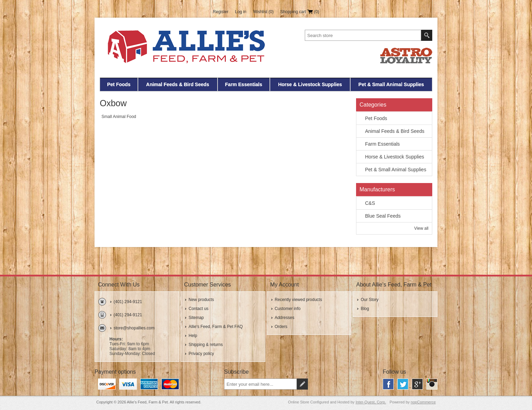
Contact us (198, 309)
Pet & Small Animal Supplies (391, 84)
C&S (370, 203)
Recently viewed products (298, 300)
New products (201, 300)
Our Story (369, 300)
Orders (281, 327)
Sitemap (196, 318)
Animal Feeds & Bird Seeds (178, 84)
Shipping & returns (206, 345)
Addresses (285, 318)
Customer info (288, 309)
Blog (365, 309)
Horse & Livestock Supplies (310, 84)
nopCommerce (423, 402)
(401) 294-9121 (128, 302)
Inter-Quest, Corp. (371, 402)
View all (421, 228)
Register (221, 12)
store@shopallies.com (134, 328)
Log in (241, 12)
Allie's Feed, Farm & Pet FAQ (215, 327)
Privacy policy (201, 354)
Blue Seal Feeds (383, 216)
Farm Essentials (244, 84)
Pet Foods (119, 84)
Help (193, 336)
